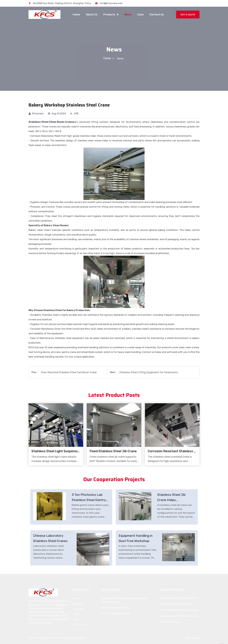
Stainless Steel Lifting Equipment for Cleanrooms (149, 372)
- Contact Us (79, 625)
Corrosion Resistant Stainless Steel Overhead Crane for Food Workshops (172, 451)
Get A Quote (188, 15)
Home (76, 15)
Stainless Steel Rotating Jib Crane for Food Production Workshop (179, 616)
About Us (92, 15)
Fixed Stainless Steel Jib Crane (113, 451)
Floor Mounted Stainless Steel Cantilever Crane (69, 372)
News (128, 15)
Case (140, 15)
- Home (76, 598)
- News (76, 614)
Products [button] (110, 15)
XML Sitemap (192, 638)
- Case (76, 619)
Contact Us (157, 15)
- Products (78, 609)
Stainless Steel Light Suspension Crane (56, 451)
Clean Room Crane (169, 622)
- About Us (78, 604)
